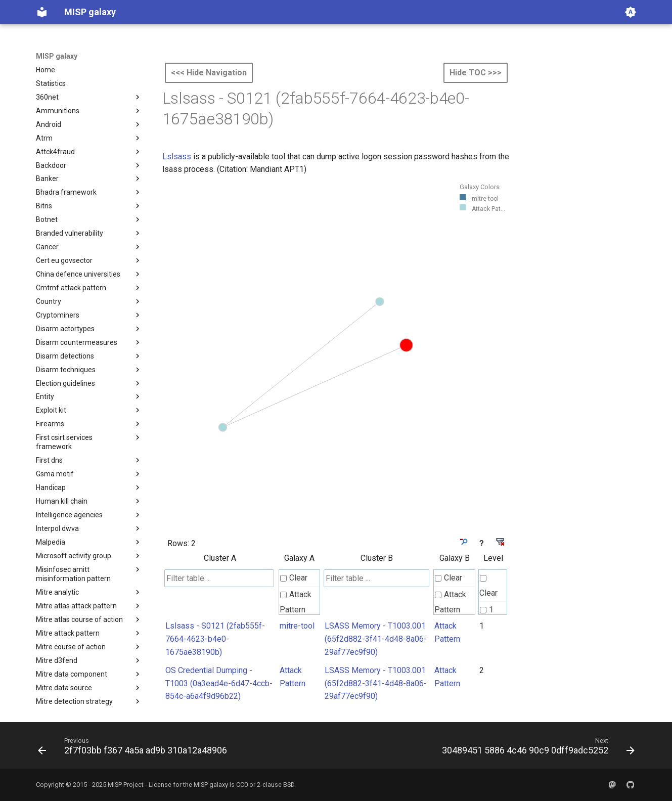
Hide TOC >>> (476, 73)
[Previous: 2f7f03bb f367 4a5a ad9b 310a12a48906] (135, 748)
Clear (294, 578)
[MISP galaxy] (42, 12)
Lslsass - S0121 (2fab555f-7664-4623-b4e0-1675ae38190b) (215, 639)
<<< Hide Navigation (209, 73)
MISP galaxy (57, 56)
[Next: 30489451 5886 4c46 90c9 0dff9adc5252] (536, 748)
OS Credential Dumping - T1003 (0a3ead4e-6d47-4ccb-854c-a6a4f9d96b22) (219, 683)
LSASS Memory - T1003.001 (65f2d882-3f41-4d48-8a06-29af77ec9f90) (376, 639)
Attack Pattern (296, 602)
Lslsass (177, 157)
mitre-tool (297, 626)
